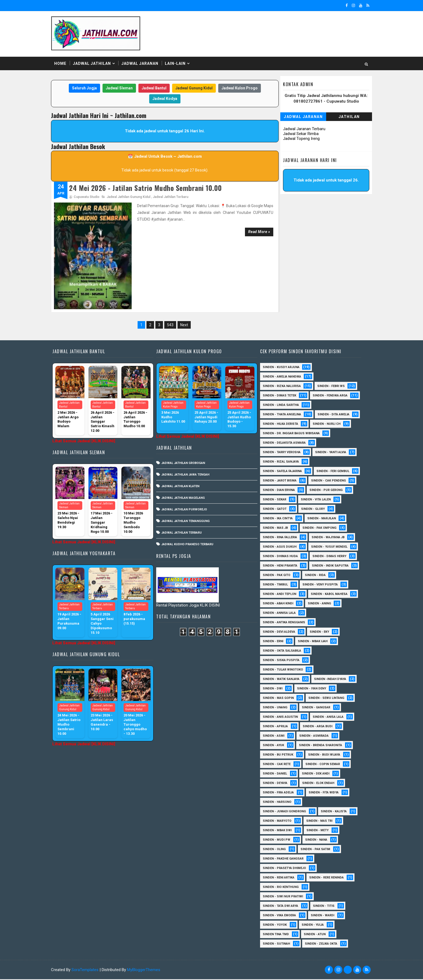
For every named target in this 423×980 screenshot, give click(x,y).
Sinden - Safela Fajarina (284, 462)
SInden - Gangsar (318, 708)
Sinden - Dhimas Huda (282, 557)
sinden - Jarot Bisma (329, 472)
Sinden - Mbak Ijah (314, 642)
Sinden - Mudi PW (278, 841)
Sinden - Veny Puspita (282, 595)
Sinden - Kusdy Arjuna (283, 340)
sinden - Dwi (274, 689)
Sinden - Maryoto (279, 822)
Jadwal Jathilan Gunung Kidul (134, 195)
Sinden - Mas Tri (321, 822)
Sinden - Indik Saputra (283, 576)
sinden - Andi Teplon (331, 595)
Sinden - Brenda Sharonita (322, 746)
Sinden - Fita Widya (325, 793)
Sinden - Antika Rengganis (286, 623)
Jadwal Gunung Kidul (193, 86)
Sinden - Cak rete (278, 765)
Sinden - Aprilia (277, 727)
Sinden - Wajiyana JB (281, 538)
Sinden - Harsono (279, 803)
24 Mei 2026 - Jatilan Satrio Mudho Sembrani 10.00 (151, 186)
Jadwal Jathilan (97, 62)
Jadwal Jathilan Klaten (184, 459)
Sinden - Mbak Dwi (279, 831)
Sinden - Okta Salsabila (284, 651)
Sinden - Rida (275, 585)
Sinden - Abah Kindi (331, 604)
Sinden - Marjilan (279, 519)
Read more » (253, 230)
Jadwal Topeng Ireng (296, 137)
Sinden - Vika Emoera (281, 916)
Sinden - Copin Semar (324, 765)
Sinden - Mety (319, 831)
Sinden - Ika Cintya (318, 510)
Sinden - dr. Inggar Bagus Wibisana (293, 425)
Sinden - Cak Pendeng (282, 481)
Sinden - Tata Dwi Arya (282, 907)
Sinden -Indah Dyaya (332, 680)
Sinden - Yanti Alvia (332, 444)
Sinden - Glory (276, 510)
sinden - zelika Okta (323, 944)
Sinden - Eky (321, 633)
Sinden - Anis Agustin (282, 718)
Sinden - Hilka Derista (328, 406)
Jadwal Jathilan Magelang (187, 470)
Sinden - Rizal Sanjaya (282, 453)
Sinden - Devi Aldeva (281, 633)
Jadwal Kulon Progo (239, 86)
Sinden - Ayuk (275, 746)
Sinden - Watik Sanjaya (283, 680)
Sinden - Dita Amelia (280, 406)
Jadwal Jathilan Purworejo (188, 482)
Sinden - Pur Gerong (281, 491)
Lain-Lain (181, 62)
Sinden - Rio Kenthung (282, 888)
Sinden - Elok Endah (320, 784)
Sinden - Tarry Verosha (283, 444)
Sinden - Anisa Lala (330, 718)
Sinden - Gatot (321, 500)
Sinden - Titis (325, 907)
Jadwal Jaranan (145, 62)
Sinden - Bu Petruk (280, 755)
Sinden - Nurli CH (278, 415)
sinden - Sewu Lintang (328, 699)
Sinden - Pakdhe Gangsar (285, 859)
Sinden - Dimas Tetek (281, 368)
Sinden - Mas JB (320, 519)
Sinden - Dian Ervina (330, 481)
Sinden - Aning (276, 614)
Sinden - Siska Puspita (283, 661)
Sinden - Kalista (335, 812)
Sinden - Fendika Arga (282, 377)
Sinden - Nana (318, 841)
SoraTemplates (90, 971)
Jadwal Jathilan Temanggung (189, 494)
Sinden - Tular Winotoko (284, 670)
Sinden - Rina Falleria (330, 529)
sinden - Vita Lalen (279, 500)
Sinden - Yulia (314, 926)
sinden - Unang (277, 708)
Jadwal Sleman (119, 86)
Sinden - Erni (275, 642)
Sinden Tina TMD (277, 935)
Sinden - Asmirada (315, 737)
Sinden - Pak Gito (329, 576)
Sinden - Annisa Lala (319, 614)
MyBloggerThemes (149, 971)
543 (170, 298)
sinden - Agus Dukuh (329, 538)
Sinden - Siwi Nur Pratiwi (284, 897)
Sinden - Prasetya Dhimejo (286, 869)
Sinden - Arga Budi (319, 727)
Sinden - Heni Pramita (282, 566)
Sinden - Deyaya (277, 784)
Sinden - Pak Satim (317, 850)
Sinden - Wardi (324, 916)
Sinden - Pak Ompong (281, 529)
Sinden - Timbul (312, 585)
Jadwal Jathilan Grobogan (187, 435)
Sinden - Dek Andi (317, 774)
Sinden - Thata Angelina (284, 396)
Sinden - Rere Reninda (328, 878)
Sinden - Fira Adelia (280, 793)
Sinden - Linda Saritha (282, 387)
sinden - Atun (316, 935)
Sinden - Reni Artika (280, 878)
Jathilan (344, 115)
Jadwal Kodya (164, 97)
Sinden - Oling (276, 850)
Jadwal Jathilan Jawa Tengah (189, 447)
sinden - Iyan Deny (313, 689)
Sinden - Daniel (277, 774)
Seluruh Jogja (84, 86)
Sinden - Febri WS (333, 358)
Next (184, 298)
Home (66, 62)
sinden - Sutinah (278, 944)
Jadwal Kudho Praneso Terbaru (191, 517)
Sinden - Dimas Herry (331, 557)
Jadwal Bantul (153, 86)
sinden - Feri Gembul (281, 472)
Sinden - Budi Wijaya (326, 755)
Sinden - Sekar (324, 491)
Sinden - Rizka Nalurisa (283, 358)
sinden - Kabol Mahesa (283, 604)
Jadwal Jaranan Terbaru (299, 127)
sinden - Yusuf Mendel (283, 548)
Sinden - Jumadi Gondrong (286, 812)
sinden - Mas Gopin (280, 699)
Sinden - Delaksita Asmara (286, 434)
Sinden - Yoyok (276, 926)
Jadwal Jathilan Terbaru (176, 195)
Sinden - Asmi (275, 737)
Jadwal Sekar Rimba (295, 132)
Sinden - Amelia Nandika (284, 349)
